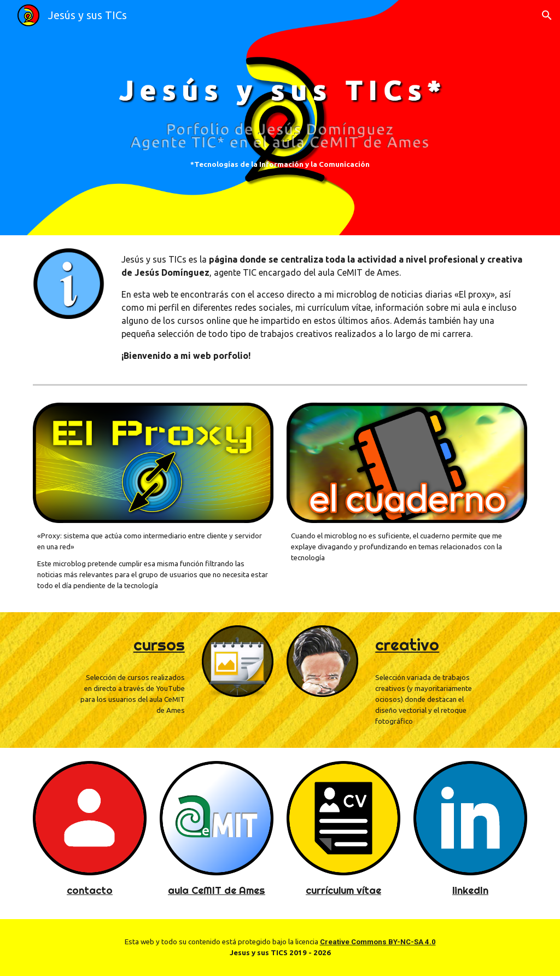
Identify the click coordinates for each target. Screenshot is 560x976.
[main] (280, 165)
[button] (547, 15)
